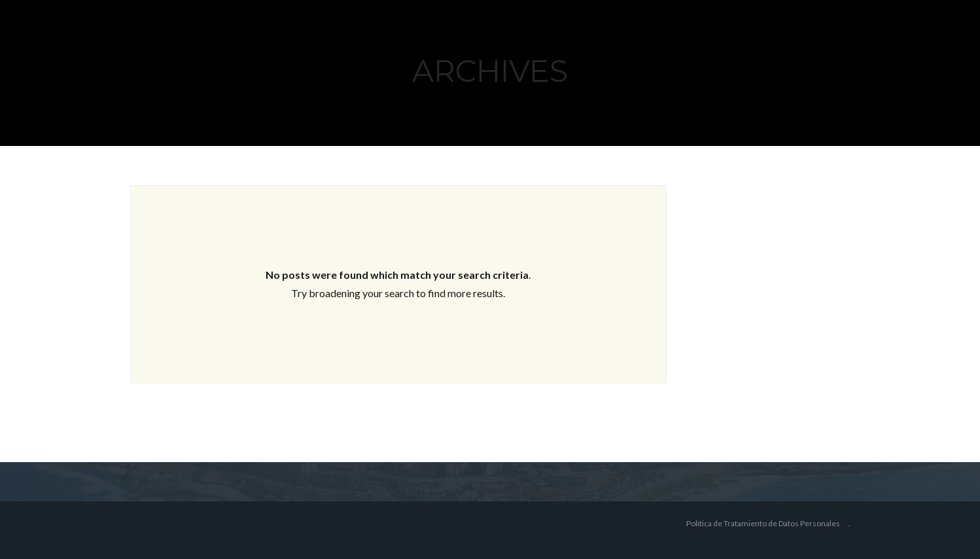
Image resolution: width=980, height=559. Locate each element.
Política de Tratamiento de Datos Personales (763, 523)
